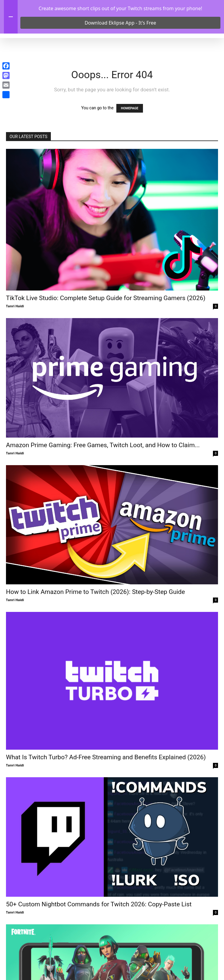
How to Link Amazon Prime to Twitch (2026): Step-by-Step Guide (95, 625)
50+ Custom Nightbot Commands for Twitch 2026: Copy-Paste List (99, 937)
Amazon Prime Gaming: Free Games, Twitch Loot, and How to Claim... (103, 478)
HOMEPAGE (129, 141)
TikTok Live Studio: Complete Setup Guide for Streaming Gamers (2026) (106, 331)
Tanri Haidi (15, 339)
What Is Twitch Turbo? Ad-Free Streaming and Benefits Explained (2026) (106, 790)
